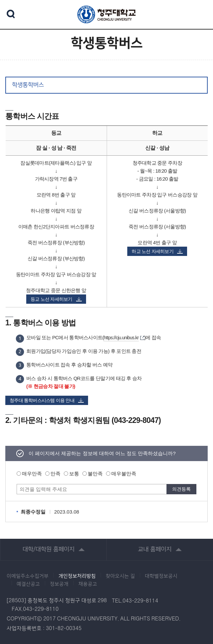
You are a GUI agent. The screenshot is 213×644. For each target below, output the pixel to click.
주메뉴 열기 (200, 13)
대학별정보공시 (161, 576)
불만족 (95, 474)
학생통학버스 (28, 85)
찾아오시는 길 (120, 576)
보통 (74, 474)
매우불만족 (124, 474)
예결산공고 (28, 584)
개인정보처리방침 (77, 576)
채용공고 (88, 584)
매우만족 (32, 474)
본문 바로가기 (106, 0)
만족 (55, 474)
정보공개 (59, 584)
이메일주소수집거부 (28, 576)
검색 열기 (11, 14)
